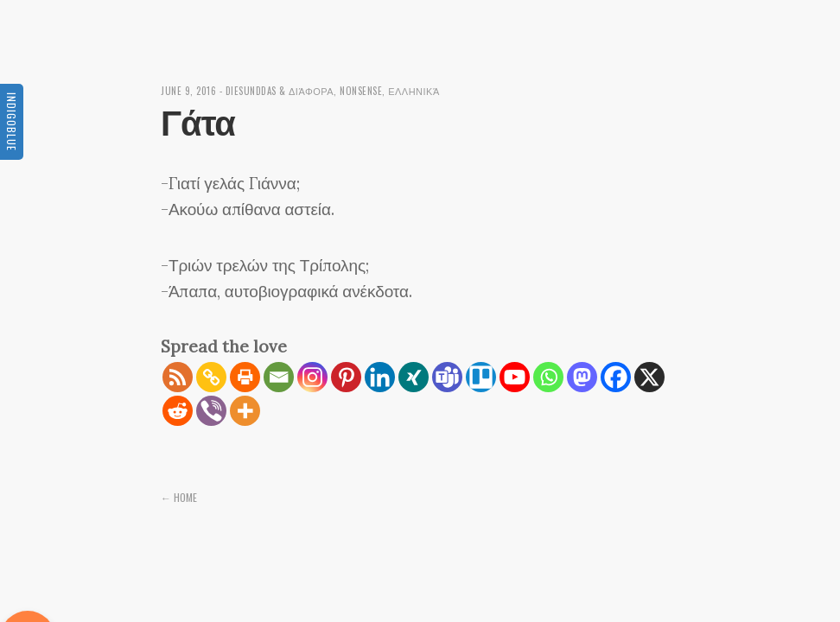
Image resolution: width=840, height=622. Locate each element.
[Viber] (211, 411)
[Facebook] (616, 377)
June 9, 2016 (188, 91)
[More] (245, 411)
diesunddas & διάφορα (280, 91)
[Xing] (414, 377)
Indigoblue (12, 122)
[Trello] (481, 377)
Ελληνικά (414, 91)
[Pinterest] (346, 377)
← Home (179, 497)
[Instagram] (312, 377)
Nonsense (361, 91)
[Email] (279, 377)
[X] (649, 377)
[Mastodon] (582, 377)
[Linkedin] (380, 377)
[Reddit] (178, 411)
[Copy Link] (211, 377)
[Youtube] (515, 377)
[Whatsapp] (548, 377)
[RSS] (178, 377)
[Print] (245, 377)
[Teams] (447, 377)
